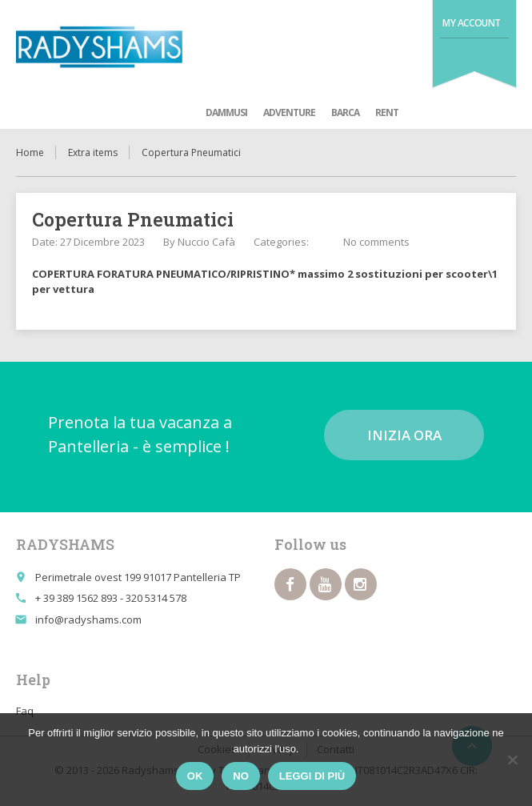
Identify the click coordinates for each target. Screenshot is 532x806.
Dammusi (226, 112)
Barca (345, 112)
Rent (387, 112)
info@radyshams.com (88, 620)
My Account (472, 23)
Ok (195, 776)
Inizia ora (404, 435)
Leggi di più (312, 776)
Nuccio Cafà (206, 242)
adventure (289, 112)
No (241, 776)
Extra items (93, 152)
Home (30, 152)
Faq (25, 711)
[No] (512, 760)
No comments (376, 242)
